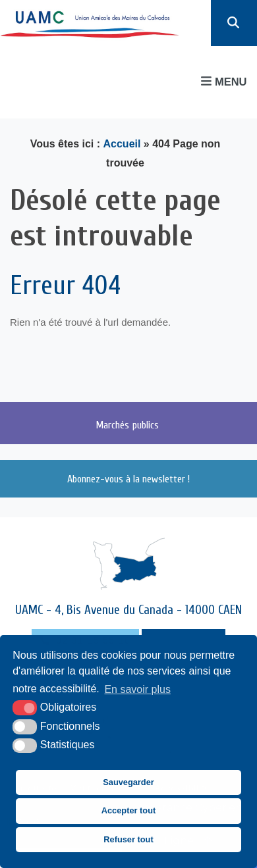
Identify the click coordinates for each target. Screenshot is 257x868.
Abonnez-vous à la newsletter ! (128, 479)
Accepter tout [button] (128, 810)
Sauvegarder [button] (128, 782)
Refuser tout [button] (128, 839)
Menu (224, 81)
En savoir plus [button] (137, 689)
